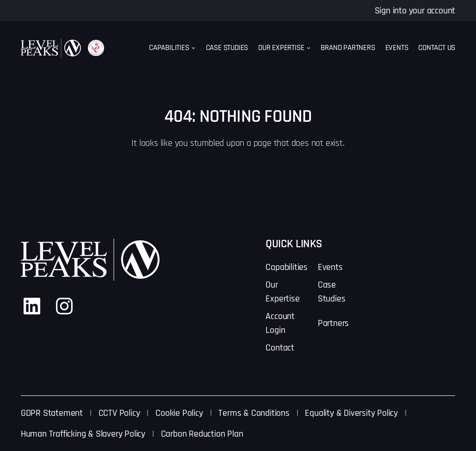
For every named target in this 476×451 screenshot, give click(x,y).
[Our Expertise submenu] (309, 48)
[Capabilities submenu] (193, 48)
